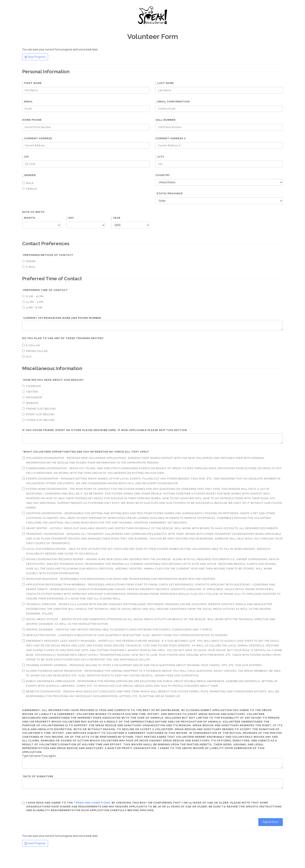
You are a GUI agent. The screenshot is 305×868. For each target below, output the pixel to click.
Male (28, 183)
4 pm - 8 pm (32, 308)
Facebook (32, 386)
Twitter (30, 392)
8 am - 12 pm (33, 296)
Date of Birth (33, 212)
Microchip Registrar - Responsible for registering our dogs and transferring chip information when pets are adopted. (119, 579)
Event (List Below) (38, 414)
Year (116, 218)
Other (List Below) (39, 420)
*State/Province (169, 193)
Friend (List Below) (39, 409)
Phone (29, 261)
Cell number (166, 120)
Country (163, 175)
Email (28, 102)
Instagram (32, 397)
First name (32, 83)
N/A (27, 357)
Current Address (37, 138)
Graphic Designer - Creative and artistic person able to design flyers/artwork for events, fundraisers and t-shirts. (117, 630)
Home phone (32, 120)
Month (29, 218)
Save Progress (35, 57)
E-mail (29, 267)
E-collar (31, 345)
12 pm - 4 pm (33, 302)
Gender (29, 175)
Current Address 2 (171, 138)
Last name (165, 83)
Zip (25, 157)
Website (30, 403)
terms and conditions (92, 803)
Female (30, 189)
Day (70, 218)
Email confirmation (173, 102)
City (160, 157)
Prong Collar (35, 351)
